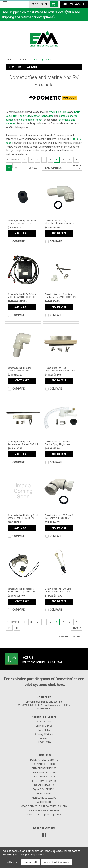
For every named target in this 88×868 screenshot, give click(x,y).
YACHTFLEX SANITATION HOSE (44, 811)
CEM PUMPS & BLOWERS (44, 773)
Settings (11, 862)
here (60, 685)
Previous (12, 160)
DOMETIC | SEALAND (43, 60)
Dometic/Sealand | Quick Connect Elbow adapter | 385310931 (19, 369)
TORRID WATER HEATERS (44, 777)
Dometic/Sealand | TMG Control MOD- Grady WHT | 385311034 (22, 296)
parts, (78, 112)
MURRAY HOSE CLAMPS (44, 798)
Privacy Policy (44, 742)
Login (34, 3)
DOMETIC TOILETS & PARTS (44, 760)
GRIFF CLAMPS (44, 794)
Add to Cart (22, 233)
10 (9, 628)
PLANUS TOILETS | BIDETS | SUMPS (44, 815)
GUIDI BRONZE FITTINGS (44, 768)
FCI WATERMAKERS (44, 785)
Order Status (44, 730)
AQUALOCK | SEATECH (44, 789)
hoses (39, 120)
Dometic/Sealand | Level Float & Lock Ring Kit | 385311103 (23, 222)
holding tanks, (27, 120)
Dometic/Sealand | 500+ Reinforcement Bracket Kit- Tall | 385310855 (23, 443)
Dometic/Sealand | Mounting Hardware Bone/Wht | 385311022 (61, 296)
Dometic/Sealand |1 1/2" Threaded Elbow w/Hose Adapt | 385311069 (60, 222)
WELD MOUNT (44, 802)
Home (9, 60)
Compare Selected (69, 636)
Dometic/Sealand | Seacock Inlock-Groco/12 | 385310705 (21, 590)
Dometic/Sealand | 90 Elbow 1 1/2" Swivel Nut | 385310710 (59, 517)
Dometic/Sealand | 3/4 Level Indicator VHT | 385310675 (58, 590)
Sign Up (44, 3)
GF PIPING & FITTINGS (44, 764)
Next (78, 166)
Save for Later (44, 722)
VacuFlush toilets (59, 112)
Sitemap (44, 739)
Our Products (22, 60)
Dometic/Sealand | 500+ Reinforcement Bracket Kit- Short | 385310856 (60, 369)
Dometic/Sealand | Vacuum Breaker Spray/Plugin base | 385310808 (58, 443)
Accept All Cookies (57, 862)
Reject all (31, 862)
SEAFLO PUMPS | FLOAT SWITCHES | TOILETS (44, 806)
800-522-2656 (74, 4)
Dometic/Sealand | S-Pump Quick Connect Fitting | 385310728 (23, 517)
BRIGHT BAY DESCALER (44, 781)
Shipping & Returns (44, 734)
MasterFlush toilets (42, 116)
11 (17, 628)
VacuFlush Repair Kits (18, 116)
